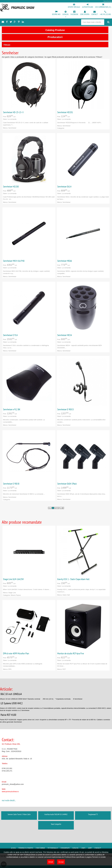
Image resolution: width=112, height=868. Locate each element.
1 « (50, 508)
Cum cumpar (40, 848)
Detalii (51, 862)
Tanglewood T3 (93, 814)
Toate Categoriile (56, 824)
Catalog (75, 848)
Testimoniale (53, 848)
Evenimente (65, 848)
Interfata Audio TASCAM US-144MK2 (56, 814)
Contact (98, 848)
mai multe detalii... (9, 800)
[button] (65, 14)
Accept (61, 862)
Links (83, 848)
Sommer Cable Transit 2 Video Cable (19, 814)
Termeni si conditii (26, 848)
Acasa (13, 848)
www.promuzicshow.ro (10, 792)
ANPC (90, 848)
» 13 (62, 508)
